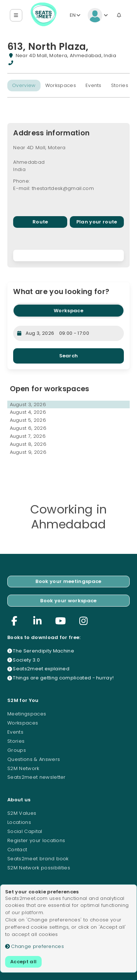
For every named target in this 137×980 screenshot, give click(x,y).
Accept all (23, 962)
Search (69, 356)
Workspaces (61, 85)
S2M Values (22, 813)
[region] (68, 256)
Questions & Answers (34, 759)
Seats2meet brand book (38, 859)
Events (94, 85)
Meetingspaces (27, 714)
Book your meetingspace (68, 581)
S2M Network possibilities (39, 868)
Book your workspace (68, 601)
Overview (24, 85)
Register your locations (36, 840)
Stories (120, 85)
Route (40, 222)
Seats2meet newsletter (37, 777)
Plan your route (97, 222)
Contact (17, 850)
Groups (17, 750)
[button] (16, 15)
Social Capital (25, 831)
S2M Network (23, 768)
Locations (19, 822)
